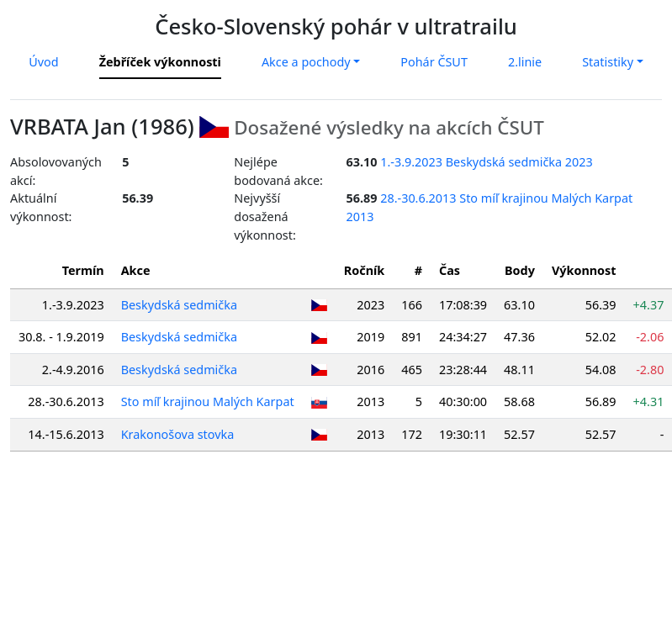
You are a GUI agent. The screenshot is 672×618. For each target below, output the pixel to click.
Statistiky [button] (608, 62)
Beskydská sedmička (179, 305)
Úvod (43, 62)
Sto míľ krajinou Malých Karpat (208, 401)
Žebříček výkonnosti (160, 62)
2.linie (525, 62)
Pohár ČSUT (434, 62)
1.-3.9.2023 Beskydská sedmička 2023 (487, 162)
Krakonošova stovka (178, 434)
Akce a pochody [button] (306, 62)
